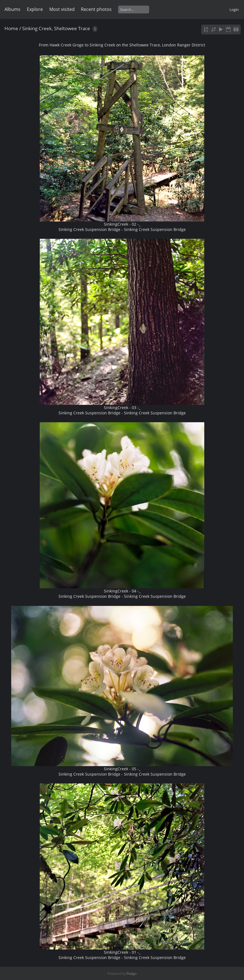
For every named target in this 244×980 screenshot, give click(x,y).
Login (234, 10)
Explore (35, 9)
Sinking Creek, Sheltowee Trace (56, 28)
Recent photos (96, 9)
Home (11, 28)
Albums (12, 9)
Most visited (62, 9)
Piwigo (132, 973)
